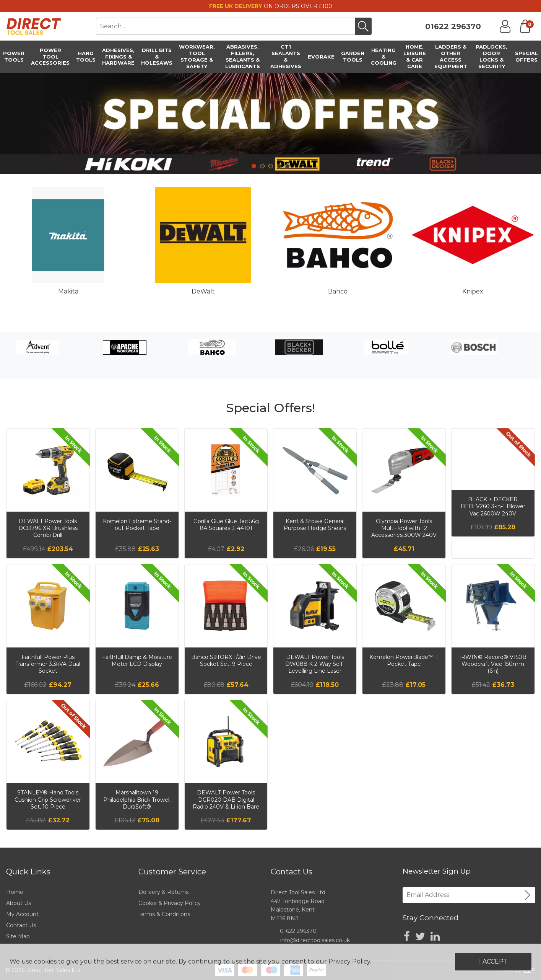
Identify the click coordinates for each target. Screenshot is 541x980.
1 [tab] (254, 166)
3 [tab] (271, 166)
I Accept (493, 961)
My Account (22, 914)
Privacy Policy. (350, 961)
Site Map (18, 936)
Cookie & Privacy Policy (170, 903)
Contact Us (21, 925)
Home (15, 892)
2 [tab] (262, 166)
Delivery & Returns (163, 892)
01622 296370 (453, 26)
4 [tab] (279, 166)
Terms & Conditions (164, 914)
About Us (19, 903)
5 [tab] (288, 166)
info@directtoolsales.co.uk (315, 940)
